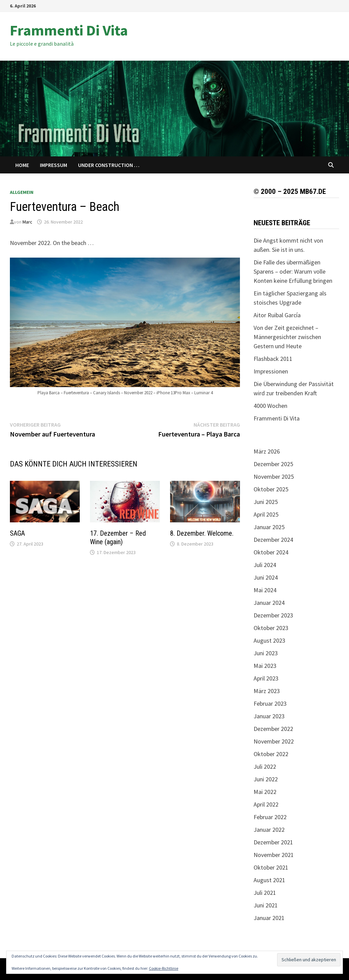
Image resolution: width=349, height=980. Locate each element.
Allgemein (22, 192)
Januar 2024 (269, 603)
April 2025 (266, 514)
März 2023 (267, 691)
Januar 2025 (269, 527)
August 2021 (269, 880)
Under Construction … (109, 165)
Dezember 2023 (273, 615)
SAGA (17, 533)
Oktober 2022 (271, 754)
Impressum (54, 165)
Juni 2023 (266, 653)
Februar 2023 (270, 703)
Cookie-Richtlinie (164, 968)
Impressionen (271, 371)
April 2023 (266, 678)
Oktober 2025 (271, 489)
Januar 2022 (269, 830)
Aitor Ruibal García (277, 315)
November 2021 (274, 855)
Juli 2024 (265, 565)
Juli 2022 (265, 767)
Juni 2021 (266, 905)
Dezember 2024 (273, 540)
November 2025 (274, 477)
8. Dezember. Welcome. (202, 533)
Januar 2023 (269, 716)
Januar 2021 (269, 918)
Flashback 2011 (273, 359)
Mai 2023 (265, 666)
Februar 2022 (270, 817)
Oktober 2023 (271, 628)
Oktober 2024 (271, 552)
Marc (27, 222)
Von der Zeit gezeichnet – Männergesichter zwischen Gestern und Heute (287, 337)
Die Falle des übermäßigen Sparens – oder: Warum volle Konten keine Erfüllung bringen (293, 271)
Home (22, 165)
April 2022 (266, 804)
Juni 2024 (266, 577)
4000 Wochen (270, 406)
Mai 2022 (265, 792)
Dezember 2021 (273, 842)
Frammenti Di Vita (69, 30)
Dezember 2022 (273, 729)
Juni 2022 (266, 779)
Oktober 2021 (271, 867)
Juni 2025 (266, 502)
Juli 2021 (265, 893)
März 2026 (267, 451)
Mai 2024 (265, 590)
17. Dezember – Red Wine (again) (118, 538)
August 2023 (269, 640)
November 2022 (274, 741)
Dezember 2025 (273, 464)
